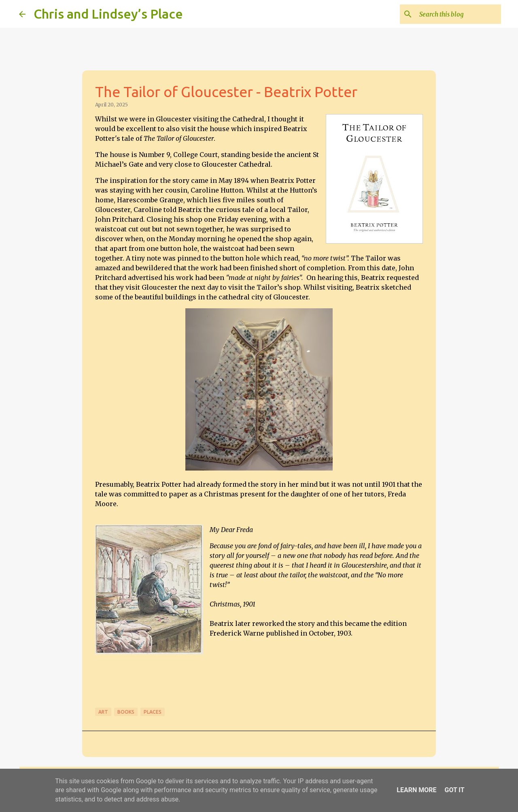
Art (103, 712)
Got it (454, 790)
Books (126, 712)
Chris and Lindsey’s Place (108, 14)
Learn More (416, 790)
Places (153, 712)
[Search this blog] (459, 14)
